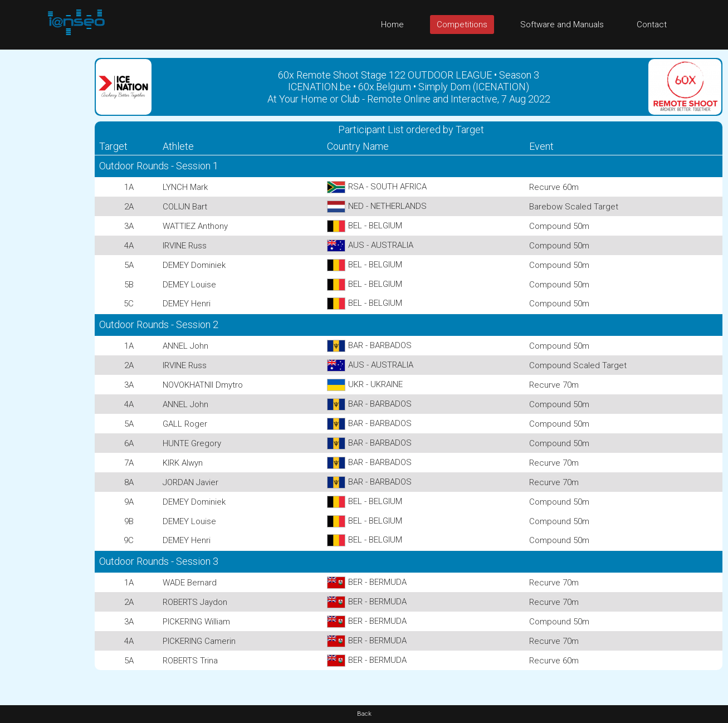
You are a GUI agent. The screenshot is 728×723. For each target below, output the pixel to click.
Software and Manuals (562, 25)
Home (392, 25)
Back (364, 714)
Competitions (462, 25)
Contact (652, 25)
